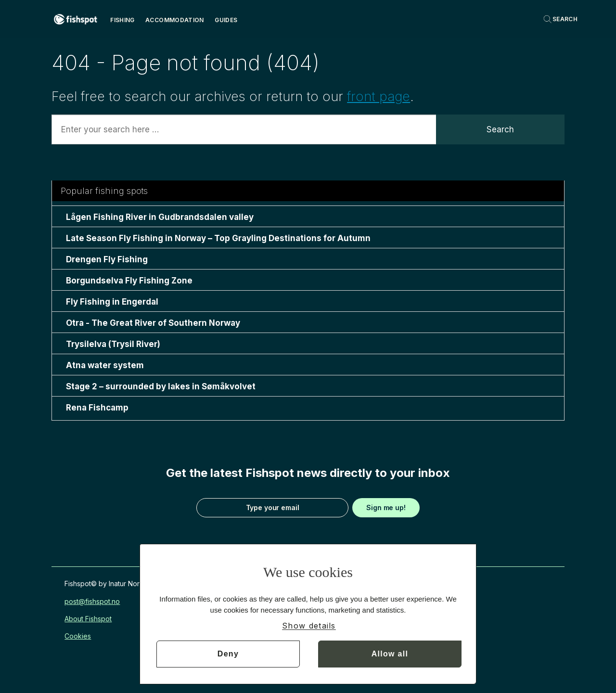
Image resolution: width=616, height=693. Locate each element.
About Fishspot (88, 619)
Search (500, 129)
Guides (226, 20)
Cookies (78, 636)
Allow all (390, 654)
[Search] (560, 19)
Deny (228, 654)
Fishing (122, 20)
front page (379, 96)
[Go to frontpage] (76, 19)
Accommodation (175, 20)
